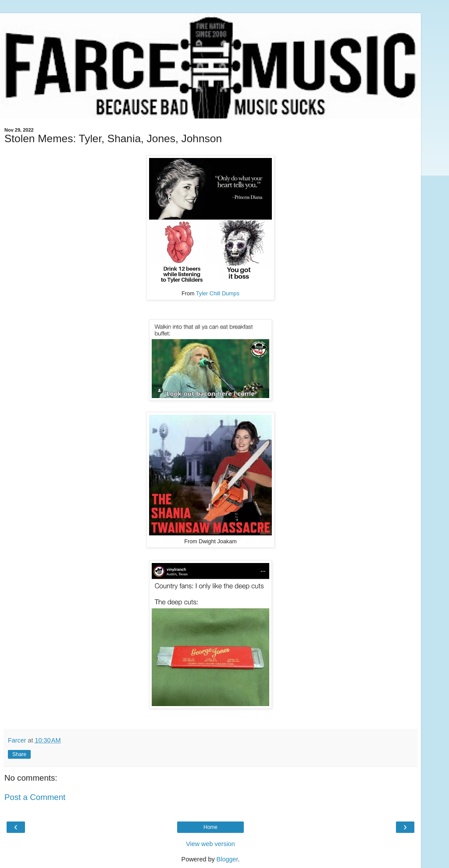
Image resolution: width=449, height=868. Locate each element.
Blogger (227, 859)
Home (210, 827)
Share (19, 754)
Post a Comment (35, 797)
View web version (210, 844)
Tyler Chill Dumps (218, 294)
